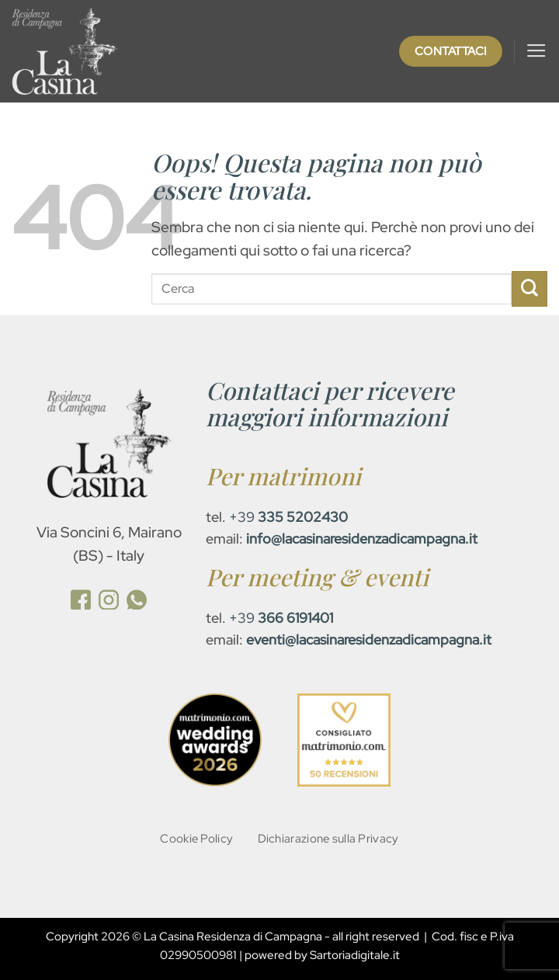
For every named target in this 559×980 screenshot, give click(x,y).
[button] (536, 51)
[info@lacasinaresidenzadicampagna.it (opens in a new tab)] (362, 539)
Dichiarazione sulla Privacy (328, 838)
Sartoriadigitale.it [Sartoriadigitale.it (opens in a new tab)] (355, 956)
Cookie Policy (196, 838)
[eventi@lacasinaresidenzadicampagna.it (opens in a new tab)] (369, 639)
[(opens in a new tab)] (81, 602)
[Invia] (529, 289)
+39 (288, 517)
